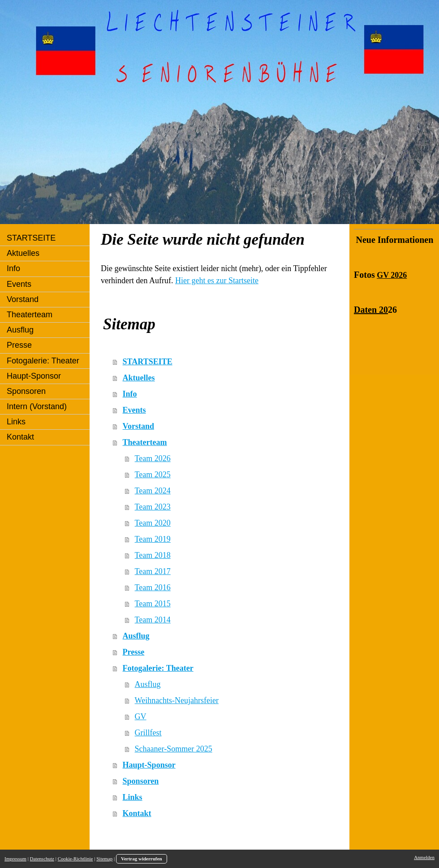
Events (134, 410)
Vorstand (138, 426)
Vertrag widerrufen (142, 859)
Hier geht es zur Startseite (217, 281)
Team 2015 (153, 604)
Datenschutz (42, 859)
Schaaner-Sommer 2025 (174, 749)
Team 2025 (153, 475)
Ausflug (136, 636)
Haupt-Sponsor (149, 765)
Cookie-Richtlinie (75, 859)
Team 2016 (153, 587)
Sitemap (104, 859)
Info (130, 394)
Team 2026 (153, 458)
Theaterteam (145, 442)
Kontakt (137, 813)
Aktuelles (139, 378)
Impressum (15, 859)
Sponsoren (141, 781)
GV (141, 717)
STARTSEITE (148, 362)
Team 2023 (153, 507)
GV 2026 (392, 275)
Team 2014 (153, 620)
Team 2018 (153, 555)
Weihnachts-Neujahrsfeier (177, 700)
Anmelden (424, 857)
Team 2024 (153, 491)
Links (133, 797)
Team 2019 (153, 539)
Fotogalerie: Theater (158, 668)
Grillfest (148, 733)
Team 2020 (153, 523)
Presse (134, 652)
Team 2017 (153, 571)
